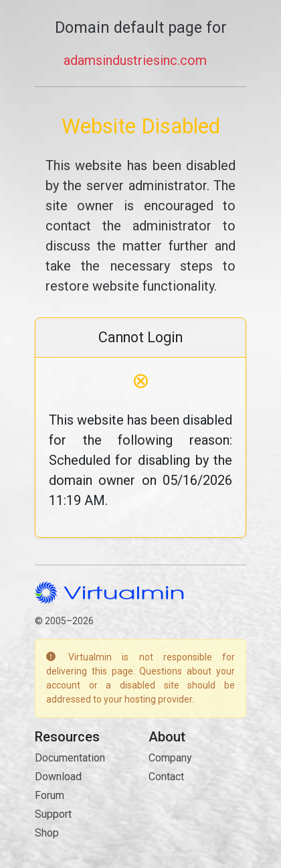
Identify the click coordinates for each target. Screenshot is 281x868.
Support (53, 814)
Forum (50, 795)
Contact (166, 777)
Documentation (70, 758)
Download (58, 777)
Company (170, 758)
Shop (47, 833)
